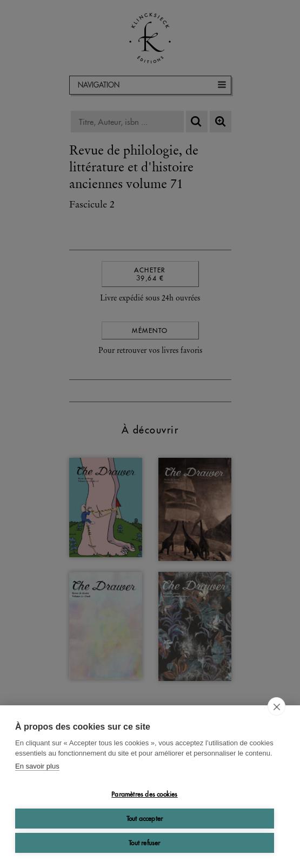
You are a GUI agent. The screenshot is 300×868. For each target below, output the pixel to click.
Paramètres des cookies (144, 794)
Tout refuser (144, 843)
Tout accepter (145, 819)
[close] (276, 706)
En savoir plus (37, 766)
